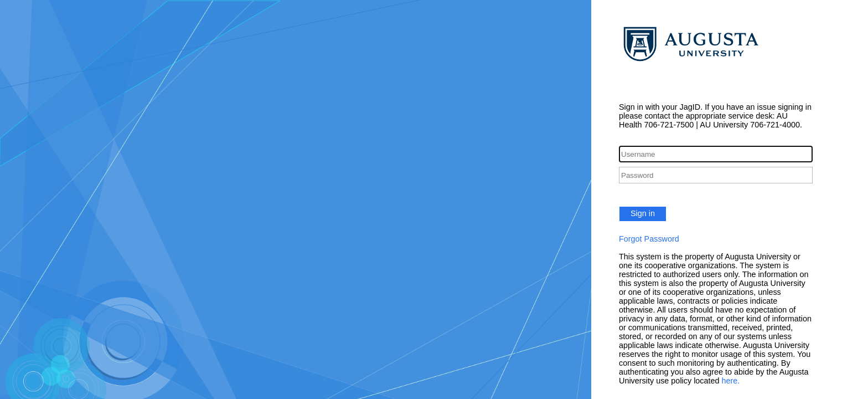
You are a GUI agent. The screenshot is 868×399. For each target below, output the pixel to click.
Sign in (643, 213)
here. (731, 381)
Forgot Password (649, 239)
